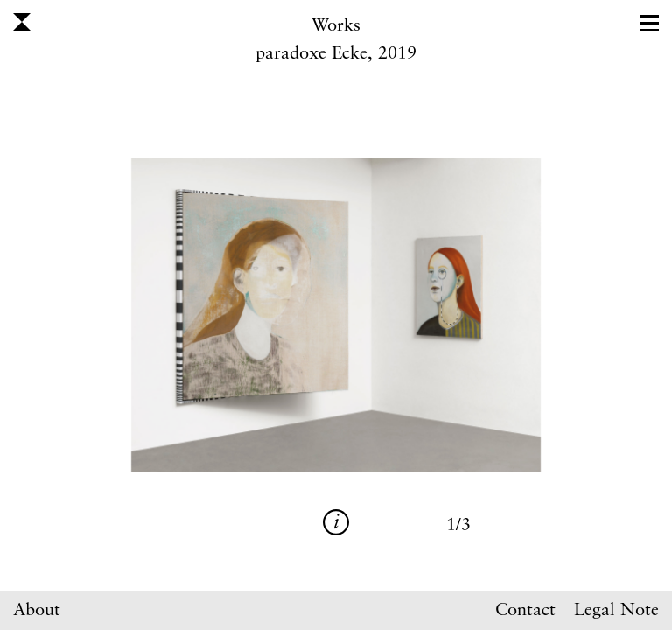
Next (495, 315)
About (37, 611)
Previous (177, 315)
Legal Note (616, 611)
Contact (525, 611)
